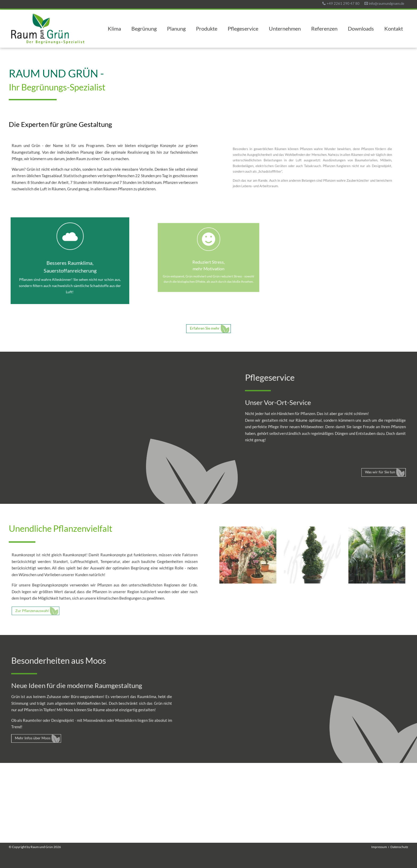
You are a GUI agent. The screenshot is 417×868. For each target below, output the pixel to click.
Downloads (361, 29)
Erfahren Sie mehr (205, 328)
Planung (176, 29)
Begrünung (144, 29)
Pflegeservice (243, 29)
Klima (114, 29)
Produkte (207, 29)
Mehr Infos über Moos (43, 732)
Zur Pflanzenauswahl (44, 606)
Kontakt (394, 29)
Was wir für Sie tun (371, 464)
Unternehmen (285, 29)
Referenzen (324, 29)
